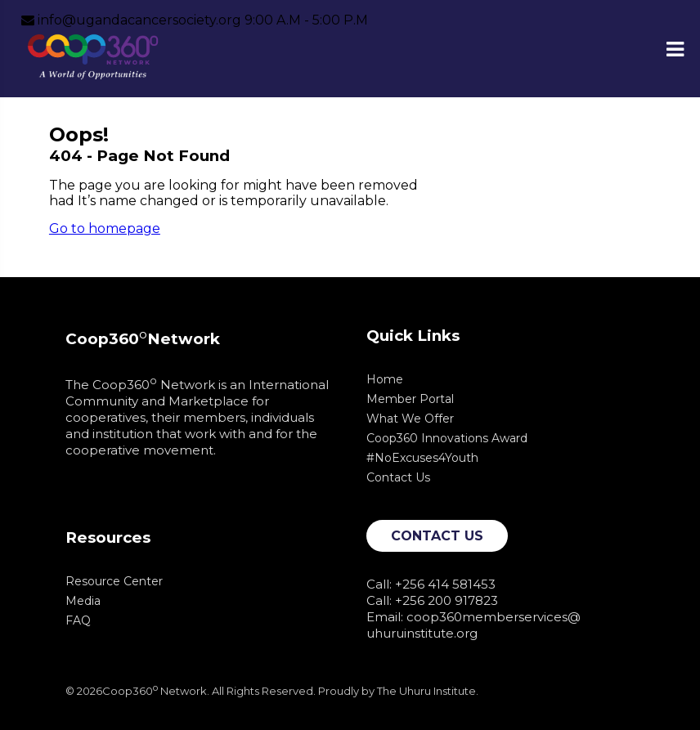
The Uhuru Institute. (428, 691)
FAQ (78, 620)
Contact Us (398, 477)
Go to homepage (105, 228)
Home (385, 379)
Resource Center (114, 581)
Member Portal (410, 399)
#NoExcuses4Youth (422, 458)
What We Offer (410, 419)
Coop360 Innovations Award (447, 438)
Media (83, 601)
